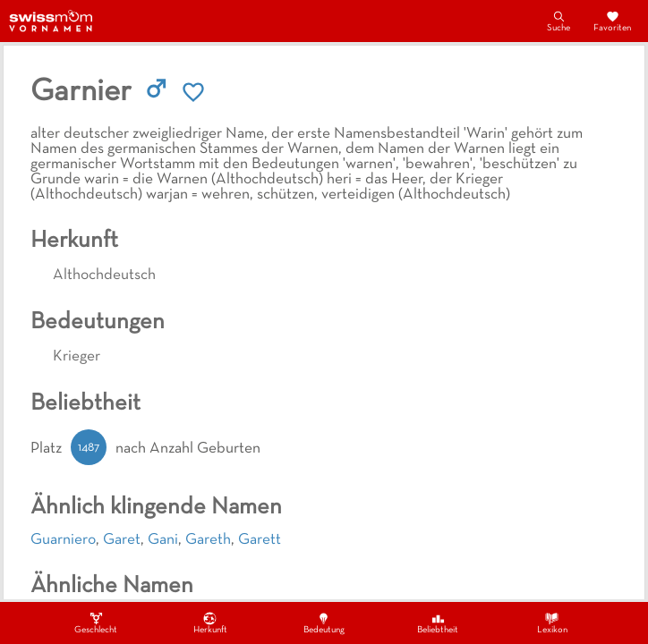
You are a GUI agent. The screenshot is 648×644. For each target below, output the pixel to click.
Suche (558, 21)
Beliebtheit (438, 623)
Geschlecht (96, 623)
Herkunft (210, 623)
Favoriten (612, 21)
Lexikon (552, 623)
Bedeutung (324, 623)
